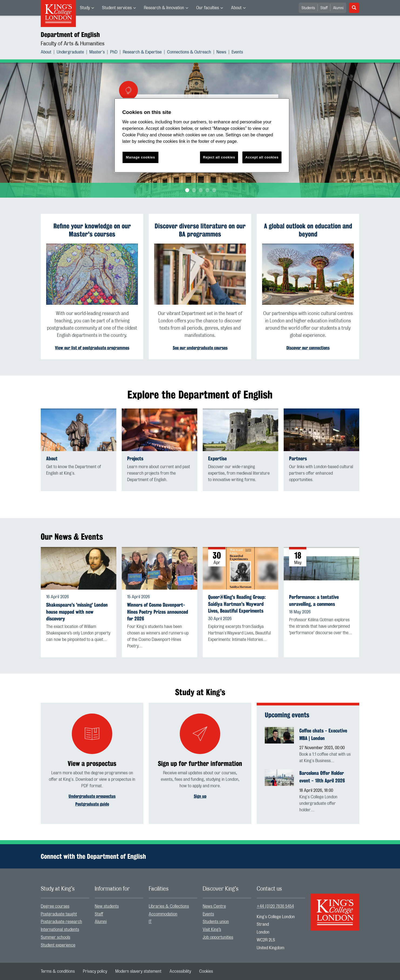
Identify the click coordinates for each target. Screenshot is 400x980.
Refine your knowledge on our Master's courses (92, 230)
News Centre (214, 906)
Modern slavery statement (138, 971)
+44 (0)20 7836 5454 (275, 906)
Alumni (338, 8)
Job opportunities (218, 937)
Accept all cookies (262, 157)
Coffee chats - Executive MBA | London (323, 734)
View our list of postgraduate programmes (92, 348)
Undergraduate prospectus (92, 796)
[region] (202, 135)
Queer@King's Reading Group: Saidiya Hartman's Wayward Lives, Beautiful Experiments (237, 604)
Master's (97, 52)
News (221, 52)
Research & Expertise (142, 52)
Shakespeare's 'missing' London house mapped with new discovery (77, 612)
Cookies (206, 971)
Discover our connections (308, 348)
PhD (114, 52)
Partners (298, 459)
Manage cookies (141, 157)
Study (85, 8)
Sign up (200, 796)
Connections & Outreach (189, 52)
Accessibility (180, 971)
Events (237, 52)
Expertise (217, 459)
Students (308, 8)
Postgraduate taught (59, 914)
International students (60, 930)
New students (107, 906)
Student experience (58, 945)
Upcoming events (287, 715)
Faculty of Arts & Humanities (73, 44)
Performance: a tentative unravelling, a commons (314, 600)
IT (150, 922)
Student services (117, 8)
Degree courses (55, 906)
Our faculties (208, 8)
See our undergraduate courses (200, 348)
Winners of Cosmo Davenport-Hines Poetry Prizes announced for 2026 (158, 612)
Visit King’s (212, 930)
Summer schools (55, 937)
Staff (324, 8)
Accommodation (163, 914)
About (236, 8)
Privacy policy (95, 971)
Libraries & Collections (169, 906)
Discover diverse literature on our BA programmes (200, 230)
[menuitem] (87, 8)
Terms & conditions (58, 971)
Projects (135, 459)
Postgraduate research (61, 922)
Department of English (70, 35)
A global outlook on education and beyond (308, 230)
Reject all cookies (219, 157)
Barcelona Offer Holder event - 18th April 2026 (322, 777)
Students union (216, 922)
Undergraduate (70, 52)
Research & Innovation (164, 8)
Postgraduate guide (92, 804)
